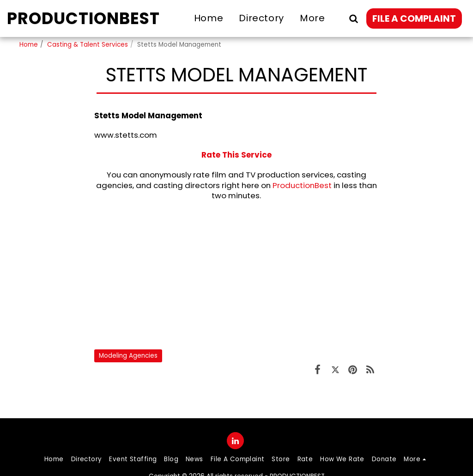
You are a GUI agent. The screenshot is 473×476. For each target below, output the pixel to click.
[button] (353, 18)
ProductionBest (302, 185)
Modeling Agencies (128, 356)
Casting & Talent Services (88, 45)
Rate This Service (236, 155)
